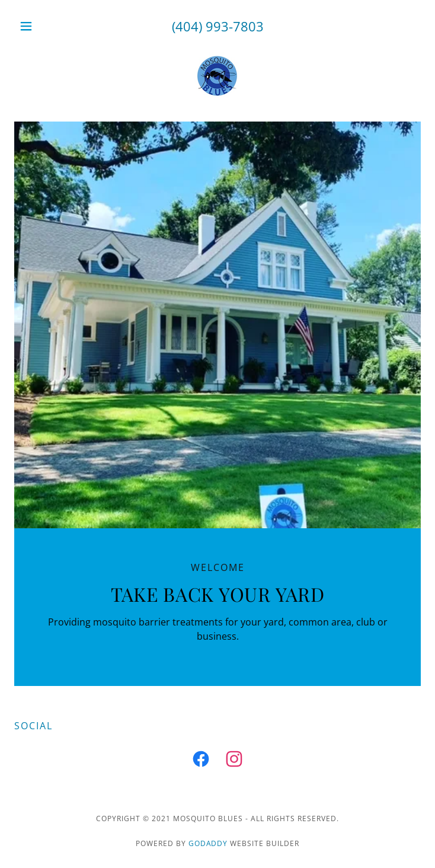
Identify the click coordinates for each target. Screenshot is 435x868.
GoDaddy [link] (208, 843)
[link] (217, 77)
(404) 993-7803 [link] (218, 26)
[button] (45, 26)
